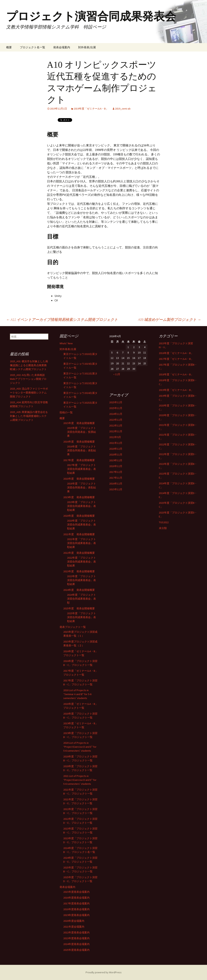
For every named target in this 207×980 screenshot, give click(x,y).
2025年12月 (116, 402)
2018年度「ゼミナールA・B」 (176, 374)
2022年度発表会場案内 (76, 932)
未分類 (163, 528)
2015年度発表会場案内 (76, 892)
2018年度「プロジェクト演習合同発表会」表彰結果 (81, 487)
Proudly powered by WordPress (104, 972)
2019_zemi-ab (123, 109)
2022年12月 (116, 426)
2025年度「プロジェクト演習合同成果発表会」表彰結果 (81, 617)
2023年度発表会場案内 (76, 938)
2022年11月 (116, 431)
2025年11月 (116, 408)
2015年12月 (116, 489)
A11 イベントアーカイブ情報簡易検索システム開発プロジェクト (62, 319)
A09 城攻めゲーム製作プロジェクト (170, 319)
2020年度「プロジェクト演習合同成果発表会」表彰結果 (81, 525)
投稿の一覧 (66, 412)
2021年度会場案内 (74, 927)
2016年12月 (116, 484)
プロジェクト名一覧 (33, 47)
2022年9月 (115, 437)
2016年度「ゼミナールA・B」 (176, 353)
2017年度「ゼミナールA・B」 (176, 359)
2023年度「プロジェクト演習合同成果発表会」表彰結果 (81, 580)
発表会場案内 (62, 47)
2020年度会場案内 (74, 921)
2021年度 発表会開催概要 (79, 534)
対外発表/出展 (87, 47)
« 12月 (117, 374)
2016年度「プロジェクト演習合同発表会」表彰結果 (81, 450)
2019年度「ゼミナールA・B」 (91, 109)
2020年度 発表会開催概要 (79, 516)
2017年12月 (116, 472)
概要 (9, 47)
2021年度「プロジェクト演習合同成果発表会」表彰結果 (81, 543)
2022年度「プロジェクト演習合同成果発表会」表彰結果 (81, 562)
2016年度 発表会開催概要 (79, 442)
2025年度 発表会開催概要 (79, 608)
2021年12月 (116, 443)
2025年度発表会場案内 (76, 950)
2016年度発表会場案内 (76, 898)
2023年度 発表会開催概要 (79, 571)
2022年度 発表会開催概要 (79, 553)
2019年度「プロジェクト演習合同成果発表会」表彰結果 (81, 506)
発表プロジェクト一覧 (73, 627)
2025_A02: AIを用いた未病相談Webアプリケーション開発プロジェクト (28, 379)
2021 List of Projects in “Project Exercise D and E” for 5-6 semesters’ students (80, 780)
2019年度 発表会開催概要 (79, 497)
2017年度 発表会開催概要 (79, 460)
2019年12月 (116, 460)
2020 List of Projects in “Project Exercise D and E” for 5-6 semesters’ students (80, 747)
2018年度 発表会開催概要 (79, 479)
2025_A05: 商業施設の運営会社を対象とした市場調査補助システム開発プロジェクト (29, 416)
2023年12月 (116, 420)
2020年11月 (116, 455)
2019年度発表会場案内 (76, 915)
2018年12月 (116, 466)
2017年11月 (116, 478)
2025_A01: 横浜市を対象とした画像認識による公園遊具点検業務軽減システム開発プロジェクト (29, 365)
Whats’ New (66, 343)
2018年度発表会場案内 (76, 909)
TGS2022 (164, 522)
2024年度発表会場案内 (76, 944)
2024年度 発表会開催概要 (79, 590)
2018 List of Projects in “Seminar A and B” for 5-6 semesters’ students (77, 694)
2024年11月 (116, 414)
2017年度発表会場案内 (76, 903)
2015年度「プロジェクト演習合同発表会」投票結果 (81, 432)
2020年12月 (116, 449)
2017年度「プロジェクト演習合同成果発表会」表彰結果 (81, 469)
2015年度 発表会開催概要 (79, 423)
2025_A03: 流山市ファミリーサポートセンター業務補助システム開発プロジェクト (29, 393)
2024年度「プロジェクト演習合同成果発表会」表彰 (81, 599)
